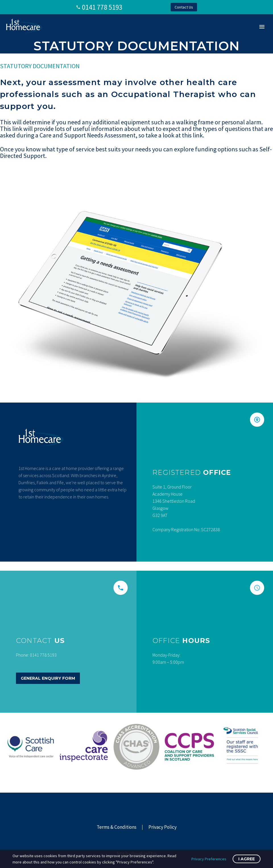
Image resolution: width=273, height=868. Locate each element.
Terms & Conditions (117, 827)
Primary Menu (262, 27)
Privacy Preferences (209, 859)
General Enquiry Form (48, 678)
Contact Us (184, 7)
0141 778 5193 (102, 7)
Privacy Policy (163, 827)
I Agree (247, 859)
